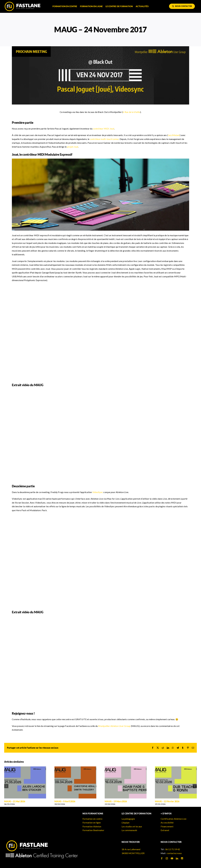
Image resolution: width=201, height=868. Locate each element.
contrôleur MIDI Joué (104, 129)
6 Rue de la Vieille (131, 112)
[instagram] (167, 858)
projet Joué (73, 147)
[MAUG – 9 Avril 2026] (75, 768)
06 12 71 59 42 (173, 849)
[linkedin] (177, 858)
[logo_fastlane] (22, 2)
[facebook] (162, 858)
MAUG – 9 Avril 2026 (65, 801)
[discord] (182, 858)
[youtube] (172, 858)
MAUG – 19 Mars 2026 (116, 801)
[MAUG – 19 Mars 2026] (126, 768)
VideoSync (98, 492)
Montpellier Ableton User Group (114, 726)
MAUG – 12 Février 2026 (167, 801)
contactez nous (174, 853)
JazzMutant (174, 135)
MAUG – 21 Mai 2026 (15, 801)
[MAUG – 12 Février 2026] (176, 768)
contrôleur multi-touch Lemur (104, 139)
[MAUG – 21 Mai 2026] (25, 768)
